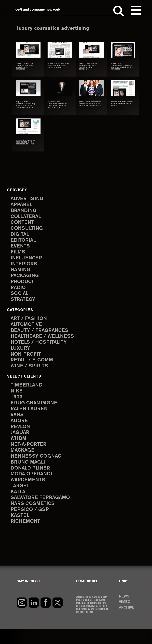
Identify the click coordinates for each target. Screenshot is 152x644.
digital (21, 236)
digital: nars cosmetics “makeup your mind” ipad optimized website (26, 105)
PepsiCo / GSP (31, 524)
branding (25, 211)
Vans (18, 424)
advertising (29, 198)
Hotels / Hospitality (41, 349)
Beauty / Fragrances (42, 336)
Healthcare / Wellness (45, 342)
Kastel (21, 530)
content (23, 223)
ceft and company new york (38, 10)
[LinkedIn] (34, 618)
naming (21, 273)
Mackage (24, 461)
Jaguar (21, 442)
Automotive (28, 330)
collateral (27, 217)
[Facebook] (46, 618)
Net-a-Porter (30, 455)
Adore (20, 430)
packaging (26, 280)
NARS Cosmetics (35, 518)
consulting (28, 230)
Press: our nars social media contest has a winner (122, 104)
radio (19, 292)
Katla (19, 505)
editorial (24, 242)
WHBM (19, 449)
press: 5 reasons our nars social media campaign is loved (26, 142)
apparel (22, 205)
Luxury (21, 355)
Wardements (29, 492)
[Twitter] (58, 618)
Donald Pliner (32, 480)
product (23, 286)
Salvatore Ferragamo (43, 511)
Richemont (27, 536)
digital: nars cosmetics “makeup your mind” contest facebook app (57, 105)
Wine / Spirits (31, 374)
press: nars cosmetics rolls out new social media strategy (59, 65)
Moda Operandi (33, 486)
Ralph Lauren (31, 417)
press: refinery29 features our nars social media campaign (25, 66)
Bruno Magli (29, 474)
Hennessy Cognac (38, 468)
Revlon (21, 436)
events (21, 248)
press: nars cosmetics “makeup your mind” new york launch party (90, 104)
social (20, 298)
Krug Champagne (36, 411)
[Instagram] (22, 618)
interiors (25, 267)
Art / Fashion (30, 324)
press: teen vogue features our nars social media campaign (88, 66)
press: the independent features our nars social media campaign (122, 66)
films (18, 255)
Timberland (28, 392)
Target (21, 499)
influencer (28, 261)
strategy (24, 305)
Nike (17, 399)
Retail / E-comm (33, 367)
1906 (17, 405)
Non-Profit (27, 361)
